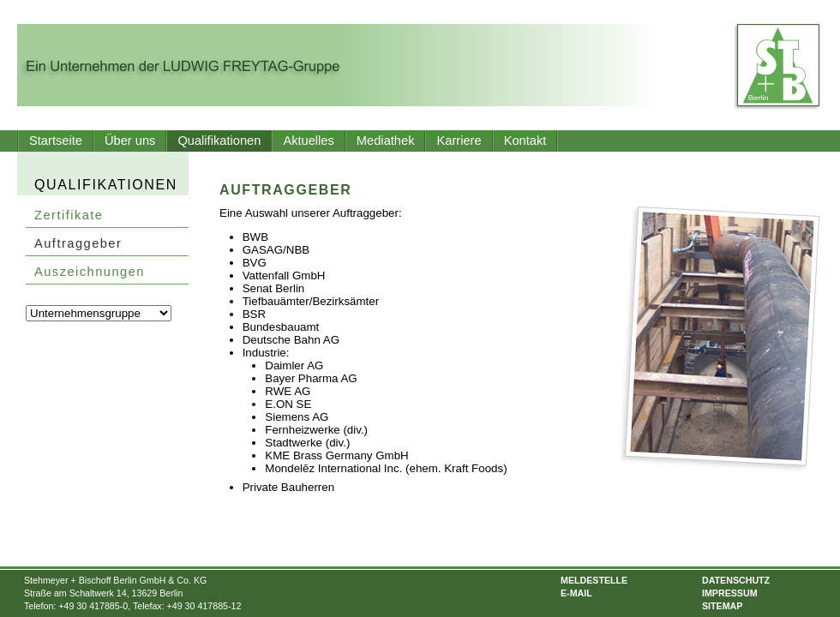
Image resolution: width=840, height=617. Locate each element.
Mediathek (386, 141)
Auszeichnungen (90, 272)
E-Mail (576, 593)
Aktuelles (308, 141)
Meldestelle (594, 580)
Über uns (130, 141)
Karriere (459, 141)
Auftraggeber (78, 243)
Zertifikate (69, 215)
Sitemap (722, 606)
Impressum (730, 593)
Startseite (56, 141)
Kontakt (525, 141)
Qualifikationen (219, 141)
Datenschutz (736, 580)
